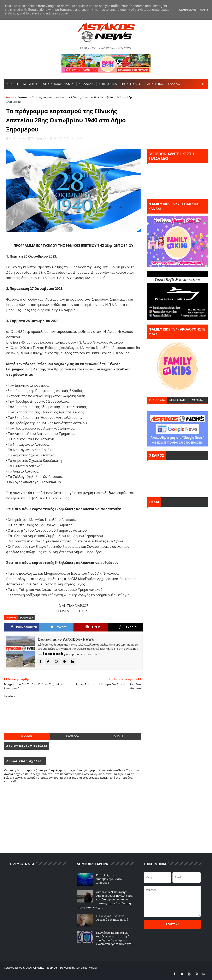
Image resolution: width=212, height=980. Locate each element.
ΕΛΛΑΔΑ (174, 84)
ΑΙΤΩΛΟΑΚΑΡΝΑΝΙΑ (58, 84)
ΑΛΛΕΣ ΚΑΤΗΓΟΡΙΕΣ (41, 94)
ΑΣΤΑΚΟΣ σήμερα (177, 478)
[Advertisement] (79, 719)
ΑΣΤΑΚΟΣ (30, 84)
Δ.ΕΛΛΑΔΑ (86, 84)
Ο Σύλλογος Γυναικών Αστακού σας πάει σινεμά (112, 918)
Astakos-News (13, 968)
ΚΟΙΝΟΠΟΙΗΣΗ (24, 627)
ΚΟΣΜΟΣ (14, 94)
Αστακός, (77, 138)
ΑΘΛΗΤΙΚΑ (155, 84)
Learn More (188, 10)
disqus (118, 736)
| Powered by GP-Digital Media (77, 968)
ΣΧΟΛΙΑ (198, 400)
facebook (73, 736)
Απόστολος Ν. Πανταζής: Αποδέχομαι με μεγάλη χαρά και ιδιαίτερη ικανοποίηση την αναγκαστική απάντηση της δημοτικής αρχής (105, 899)
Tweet (59, 627)
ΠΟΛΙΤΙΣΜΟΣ (132, 84)
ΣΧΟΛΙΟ (128, 627)
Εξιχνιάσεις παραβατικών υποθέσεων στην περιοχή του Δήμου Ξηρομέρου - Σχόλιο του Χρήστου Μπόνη (114, 938)
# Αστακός (26, 618)
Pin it (93, 627)
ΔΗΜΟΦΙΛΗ (177, 400)
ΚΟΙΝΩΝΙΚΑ (108, 84)
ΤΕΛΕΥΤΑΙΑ (157, 400)
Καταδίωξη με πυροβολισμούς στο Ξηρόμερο (109, 879)
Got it (204, 10)
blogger (27, 736)
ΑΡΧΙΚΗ (12, 84)
